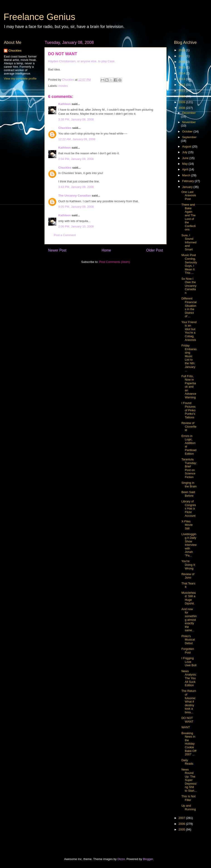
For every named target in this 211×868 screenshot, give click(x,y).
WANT (186, 727)
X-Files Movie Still (187, 525)
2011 (182, 91)
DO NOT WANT (187, 720)
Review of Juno (188, 576)
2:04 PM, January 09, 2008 (76, 159)
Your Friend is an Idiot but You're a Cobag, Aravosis (189, 331)
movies (63, 86)
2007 (182, 818)
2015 (182, 67)
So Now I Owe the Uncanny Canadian (189, 286)
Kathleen (65, 104)
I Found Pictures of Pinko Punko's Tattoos (188, 410)
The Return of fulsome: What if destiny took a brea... (189, 702)
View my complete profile (20, 79)
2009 (182, 102)
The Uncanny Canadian (75, 196)
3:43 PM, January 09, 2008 (76, 187)
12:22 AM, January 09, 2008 (77, 139)
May (185, 164)
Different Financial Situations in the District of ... (189, 307)
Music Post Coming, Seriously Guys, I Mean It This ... (189, 264)
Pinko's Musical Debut (188, 640)
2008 (182, 108)
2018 (182, 50)
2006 (182, 824)
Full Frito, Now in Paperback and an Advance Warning (189, 387)
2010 (182, 96)
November (189, 122)
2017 (182, 56)
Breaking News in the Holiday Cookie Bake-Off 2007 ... (189, 744)
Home (106, 250)
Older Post (155, 250)
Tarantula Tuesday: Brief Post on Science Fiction (189, 468)
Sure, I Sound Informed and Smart (189, 242)
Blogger (148, 859)
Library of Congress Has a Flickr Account (189, 508)
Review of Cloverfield (189, 427)
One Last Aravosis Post (189, 195)
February (189, 181)
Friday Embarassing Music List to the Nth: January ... (189, 358)
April (186, 169)
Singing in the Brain (189, 485)
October (188, 131)
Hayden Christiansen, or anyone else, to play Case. (82, 61)
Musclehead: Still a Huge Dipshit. (188, 598)
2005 (182, 829)
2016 (182, 62)
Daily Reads (187, 762)
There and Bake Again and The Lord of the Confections (188, 217)
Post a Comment (65, 235)
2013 (182, 79)
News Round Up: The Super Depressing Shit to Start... (189, 780)
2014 (182, 73)
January (188, 187)
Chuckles (65, 128)
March (187, 175)
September (189, 137)
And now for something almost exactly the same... (189, 620)
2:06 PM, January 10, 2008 (76, 226)
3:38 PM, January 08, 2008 (76, 119)
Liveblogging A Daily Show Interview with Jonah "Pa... (189, 545)
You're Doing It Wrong (188, 565)
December (189, 113)
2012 (182, 85)
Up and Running (188, 807)
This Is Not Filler (188, 798)
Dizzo (121, 859)
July (185, 152)
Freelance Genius (39, 17)
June (186, 158)
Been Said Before (188, 494)
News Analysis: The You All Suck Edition (189, 678)
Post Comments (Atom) (114, 262)
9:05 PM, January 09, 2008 (76, 207)
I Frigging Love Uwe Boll (189, 662)
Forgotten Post (188, 651)
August (187, 146)
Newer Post (57, 250)
